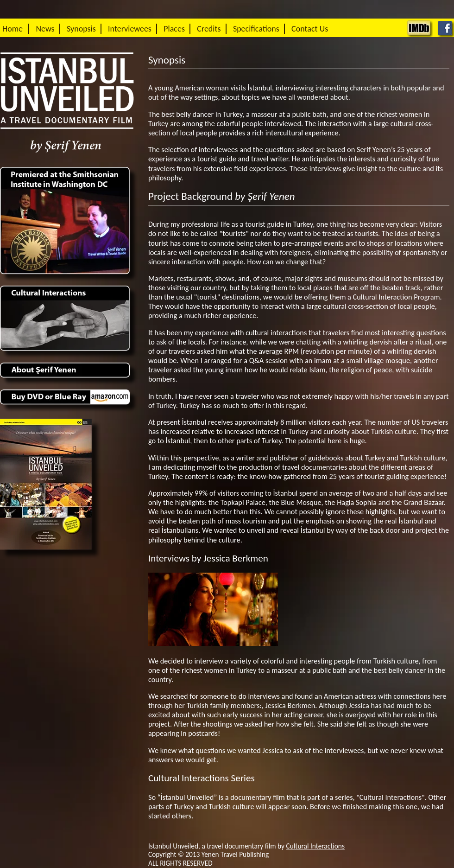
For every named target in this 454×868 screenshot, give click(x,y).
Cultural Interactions (315, 846)
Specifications (256, 29)
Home (13, 29)
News (45, 29)
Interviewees (130, 29)
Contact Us (310, 29)
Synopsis (81, 29)
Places (174, 29)
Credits (209, 29)
